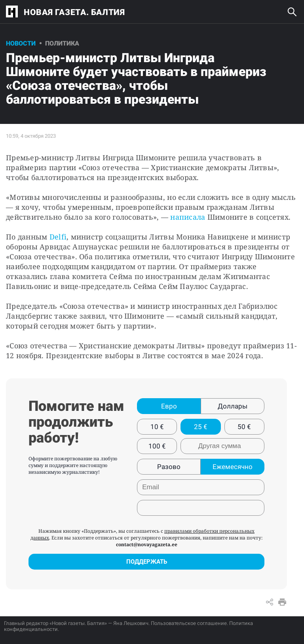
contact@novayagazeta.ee (147, 544)
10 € (157, 427)
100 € (157, 446)
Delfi (58, 237)
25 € (201, 427)
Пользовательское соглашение (189, 623)
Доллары (233, 406)
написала (188, 217)
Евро (169, 406)
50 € (244, 427)
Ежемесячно (233, 467)
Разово (169, 467)
